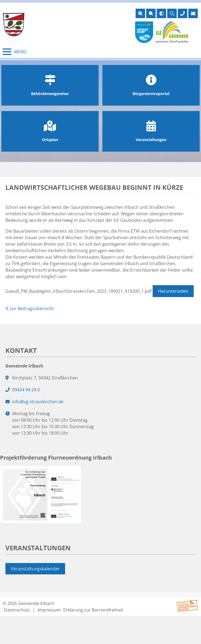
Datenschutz (17, 610)
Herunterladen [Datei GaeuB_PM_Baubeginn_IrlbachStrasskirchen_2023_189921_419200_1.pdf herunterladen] (173, 291)
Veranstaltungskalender (35, 569)
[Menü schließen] (15, 52)
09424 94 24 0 (26, 390)
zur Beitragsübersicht (30, 308)
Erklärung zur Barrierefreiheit (93, 610)
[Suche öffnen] (172, 13)
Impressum (49, 610)
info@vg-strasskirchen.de (38, 402)
